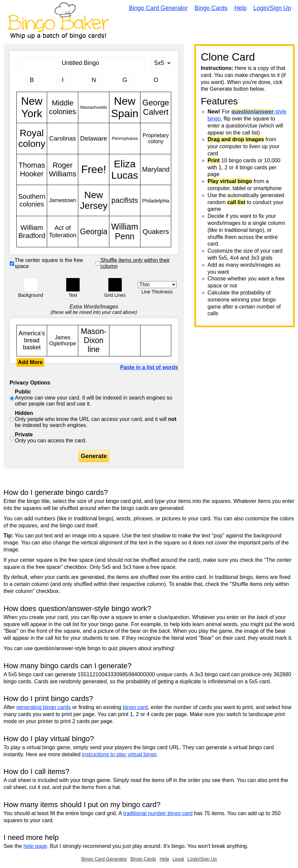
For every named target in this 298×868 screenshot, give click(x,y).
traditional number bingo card (158, 813)
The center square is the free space (49, 263)
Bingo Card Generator (158, 8)
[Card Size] (162, 63)
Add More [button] (30, 362)
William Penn (125, 232)
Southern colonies (32, 200)
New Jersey (94, 200)
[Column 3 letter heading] (94, 80)
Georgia (94, 232)
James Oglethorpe (63, 341)
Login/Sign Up (272, 8)
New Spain (125, 107)
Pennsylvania (125, 139)
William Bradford (32, 232)
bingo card (135, 707)
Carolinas (63, 139)
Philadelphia (156, 200)
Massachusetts (94, 107)
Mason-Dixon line (94, 341)
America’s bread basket (32, 341)
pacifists (125, 200)
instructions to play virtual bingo (119, 754)
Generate (94, 456)
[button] (31, 285)
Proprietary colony (156, 139)
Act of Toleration (63, 232)
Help (240, 8)
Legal (178, 859)
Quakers (156, 232)
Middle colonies (63, 107)
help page (35, 846)
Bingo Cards (211, 8)
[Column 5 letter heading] (156, 80)
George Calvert (156, 107)
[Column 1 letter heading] (32, 80)
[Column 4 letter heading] (125, 80)
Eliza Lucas (125, 170)
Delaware (94, 139)
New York (32, 107)
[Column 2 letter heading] (63, 80)
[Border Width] (157, 285)
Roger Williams (63, 170)
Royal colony (32, 139)
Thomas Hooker (32, 170)
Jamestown (63, 200)
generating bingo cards (44, 707)
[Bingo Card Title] (81, 63)
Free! (94, 170)
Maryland (156, 170)
